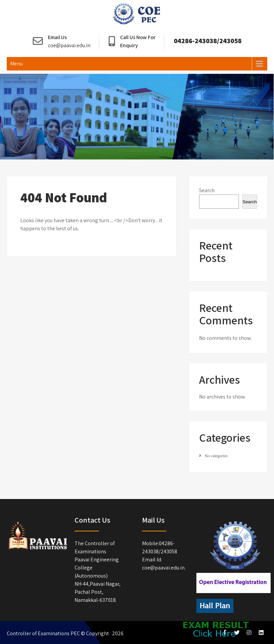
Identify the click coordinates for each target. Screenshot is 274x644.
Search (207, 190)
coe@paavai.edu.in (69, 45)
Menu (16, 64)
